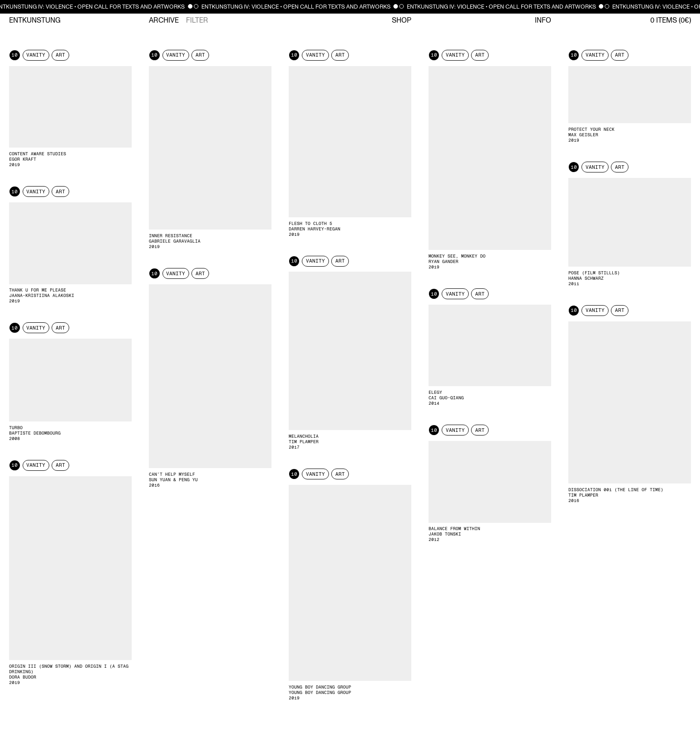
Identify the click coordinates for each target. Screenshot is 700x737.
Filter (197, 20)
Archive (164, 20)
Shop (402, 20)
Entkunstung (35, 20)
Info (543, 20)
